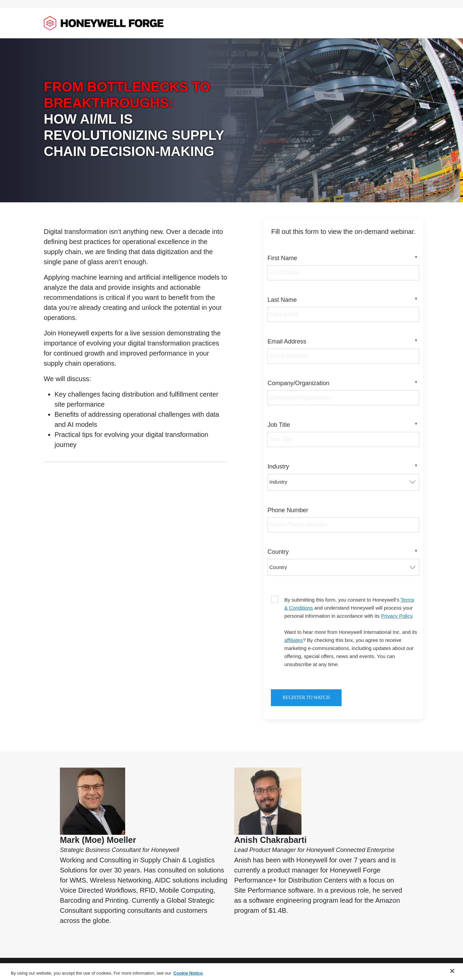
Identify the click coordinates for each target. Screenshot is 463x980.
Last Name (343, 300)
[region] (231, 972)
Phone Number (288, 510)
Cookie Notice (188, 973)
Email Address (343, 342)
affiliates (294, 640)
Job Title (343, 425)
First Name (343, 258)
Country (343, 552)
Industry (343, 467)
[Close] (452, 971)
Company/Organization (343, 383)
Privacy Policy (397, 616)
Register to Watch (306, 698)
